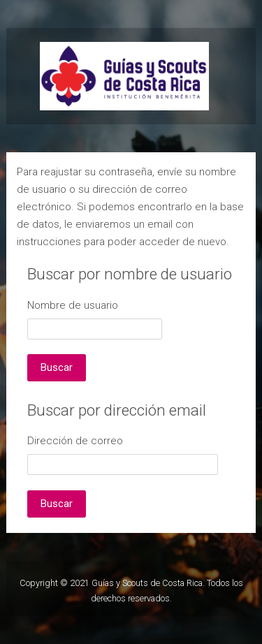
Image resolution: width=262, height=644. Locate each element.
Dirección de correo (75, 441)
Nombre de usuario (73, 305)
